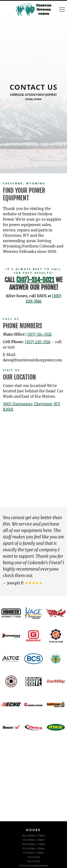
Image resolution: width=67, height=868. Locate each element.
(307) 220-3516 (38, 342)
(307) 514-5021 (39, 334)
